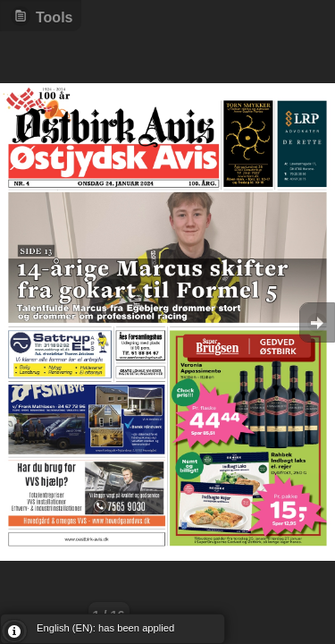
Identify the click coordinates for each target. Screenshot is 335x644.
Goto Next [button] (317, 322)
